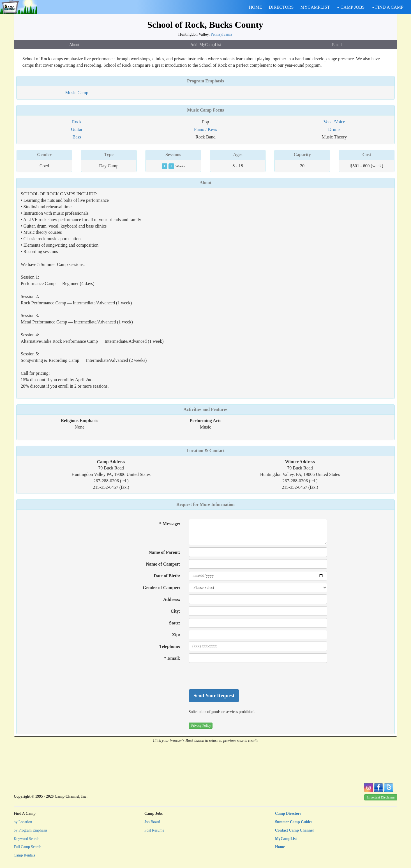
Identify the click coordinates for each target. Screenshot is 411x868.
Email (337, 45)
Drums (334, 129)
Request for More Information (205, 504)
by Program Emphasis (31, 830)
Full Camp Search (27, 847)
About (74, 45)
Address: (172, 599)
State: (175, 623)
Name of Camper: (163, 564)
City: (175, 611)
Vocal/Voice (334, 122)
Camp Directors (288, 813)
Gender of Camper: (161, 588)
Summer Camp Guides (294, 822)
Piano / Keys (205, 129)
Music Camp (77, 93)
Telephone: (170, 646)
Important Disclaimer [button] (381, 797)
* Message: (170, 524)
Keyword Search (26, 839)
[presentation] (231, 676)
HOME (256, 7)
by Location (23, 822)
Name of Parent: (165, 552)
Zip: (176, 635)
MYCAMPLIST (315, 7)
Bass (77, 137)
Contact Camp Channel (294, 830)
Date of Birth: (167, 576)
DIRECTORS (281, 7)
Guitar (77, 129)
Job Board (152, 822)
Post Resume (154, 830)
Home (280, 847)
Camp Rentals (25, 855)
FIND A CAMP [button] (388, 7)
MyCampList (286, 839)
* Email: (172, 658)
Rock (77, 122)
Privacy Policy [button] (201, 726)
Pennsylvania (221, 34)
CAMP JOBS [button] (351, 7)
